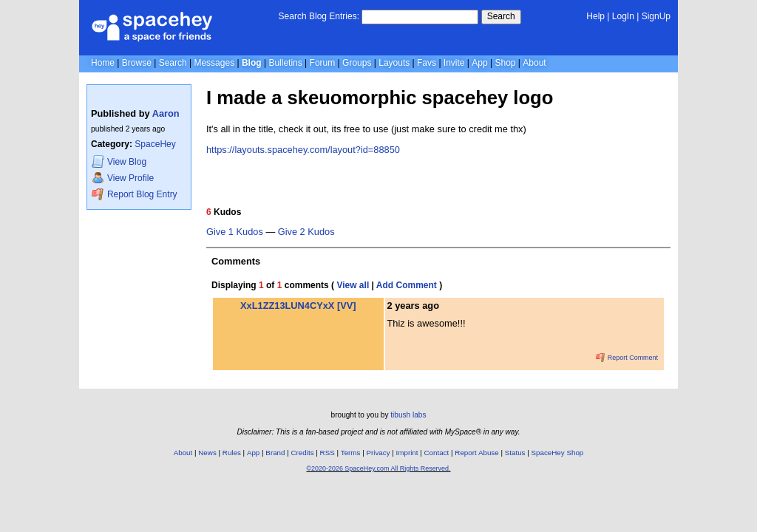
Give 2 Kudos (306, 232)
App (479, 63)
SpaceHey (155, 144)
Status (515, 453)
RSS (327, 453)
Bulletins (285, 63)
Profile (123, 178)
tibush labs (408, 415)
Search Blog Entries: (319, 16)
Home (103, 63)
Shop (505, 63)
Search (501, 16)
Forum (323, 63)
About (534, 63)
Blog (252, 63)
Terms (351, 453)
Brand (275, 453)
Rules (232, 453)
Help (595, 16)
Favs (427, 63)
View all (353, 285)
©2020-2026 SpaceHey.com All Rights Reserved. (378, 468)
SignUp (656, 16)
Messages (214, 63)
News (207, 453)
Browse (137, 63)
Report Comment (627, 358)
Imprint (407, 453)
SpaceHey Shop (558, 453)
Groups (357, 63)
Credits (303, 453)
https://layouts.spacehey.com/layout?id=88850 (303, 150)
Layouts (394, 63)
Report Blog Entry (134, 194)
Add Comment (407, 285)
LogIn (623, 16)
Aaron (166, 113)
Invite (454, 63)
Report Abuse (476, 453)
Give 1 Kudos (235, 232)
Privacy (378, 453)
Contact (437, 453)
